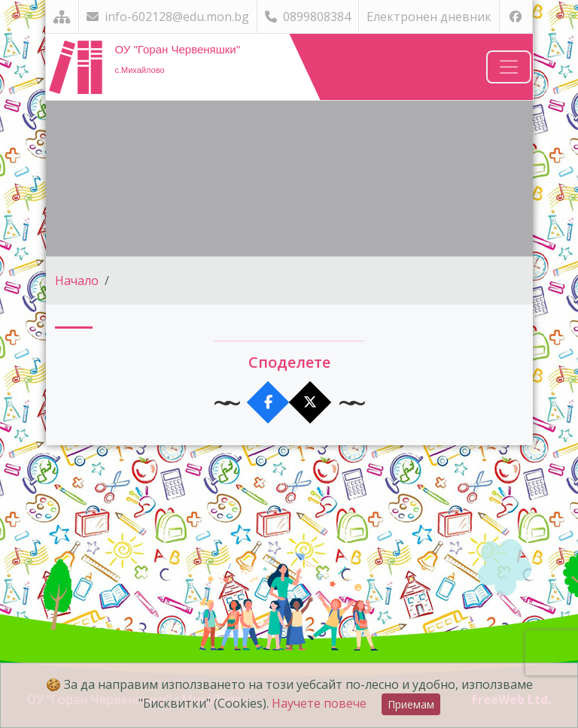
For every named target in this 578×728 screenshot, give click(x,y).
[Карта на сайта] (62, 17)
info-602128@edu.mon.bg (168, 17)
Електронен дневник (429, 17)
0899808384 (308, 17)
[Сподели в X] (310, 403)
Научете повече (319, 703)
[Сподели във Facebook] (268, 403)
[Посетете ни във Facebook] (516, 17)
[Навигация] (509, 67)
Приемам (411, 704)
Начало (77, 281)
